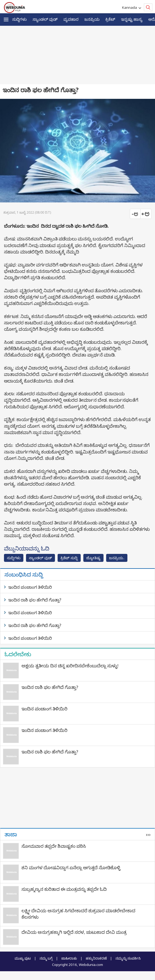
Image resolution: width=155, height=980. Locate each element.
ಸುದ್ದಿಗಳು (20, 19)
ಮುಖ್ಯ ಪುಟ (23, 958)
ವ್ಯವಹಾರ (71, 19)
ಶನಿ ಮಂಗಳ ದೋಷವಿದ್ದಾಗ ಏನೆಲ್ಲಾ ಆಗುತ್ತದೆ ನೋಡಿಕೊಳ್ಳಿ (71, 867)
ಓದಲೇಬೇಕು (18, 654)
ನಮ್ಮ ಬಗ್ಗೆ (46, 958)
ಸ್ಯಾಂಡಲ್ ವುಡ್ (45, 19)
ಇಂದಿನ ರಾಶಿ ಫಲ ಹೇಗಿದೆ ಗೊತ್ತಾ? (35, 600)
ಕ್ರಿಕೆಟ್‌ (110, 19)
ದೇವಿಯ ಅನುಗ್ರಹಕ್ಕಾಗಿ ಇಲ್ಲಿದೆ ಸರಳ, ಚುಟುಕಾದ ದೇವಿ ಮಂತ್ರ (74, 932)
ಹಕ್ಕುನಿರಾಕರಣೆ (96, 958)
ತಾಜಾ (11, 834)
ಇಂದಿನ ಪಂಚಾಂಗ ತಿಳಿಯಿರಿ (30, 587)
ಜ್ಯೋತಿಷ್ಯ (93, 558)
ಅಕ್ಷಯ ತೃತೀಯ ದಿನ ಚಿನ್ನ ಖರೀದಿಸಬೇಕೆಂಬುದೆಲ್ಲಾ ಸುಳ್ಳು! (70, 666)
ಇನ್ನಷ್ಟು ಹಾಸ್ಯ (132, 19)
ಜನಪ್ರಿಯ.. (117, 558)
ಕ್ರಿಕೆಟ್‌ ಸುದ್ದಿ (69, 558)
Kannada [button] (130, 7)
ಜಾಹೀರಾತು (69, 958)
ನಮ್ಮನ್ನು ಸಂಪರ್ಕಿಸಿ (128, 958)
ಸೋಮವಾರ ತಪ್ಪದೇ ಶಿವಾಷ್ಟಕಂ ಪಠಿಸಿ (54, 846)
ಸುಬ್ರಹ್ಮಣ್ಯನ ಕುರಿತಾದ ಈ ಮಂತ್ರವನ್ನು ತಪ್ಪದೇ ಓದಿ (64, 889)
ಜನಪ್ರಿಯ (92, 19)
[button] (6, 20)
